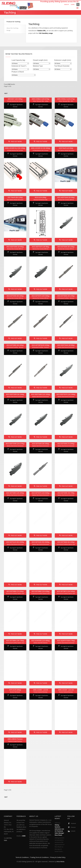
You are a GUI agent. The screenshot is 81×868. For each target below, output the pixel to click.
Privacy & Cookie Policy (58, 857)
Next (6, 93)
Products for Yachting (13, 22)
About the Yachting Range (12, 29)
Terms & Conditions (22, 857)
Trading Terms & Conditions (39, 857)
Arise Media (60, 862)
